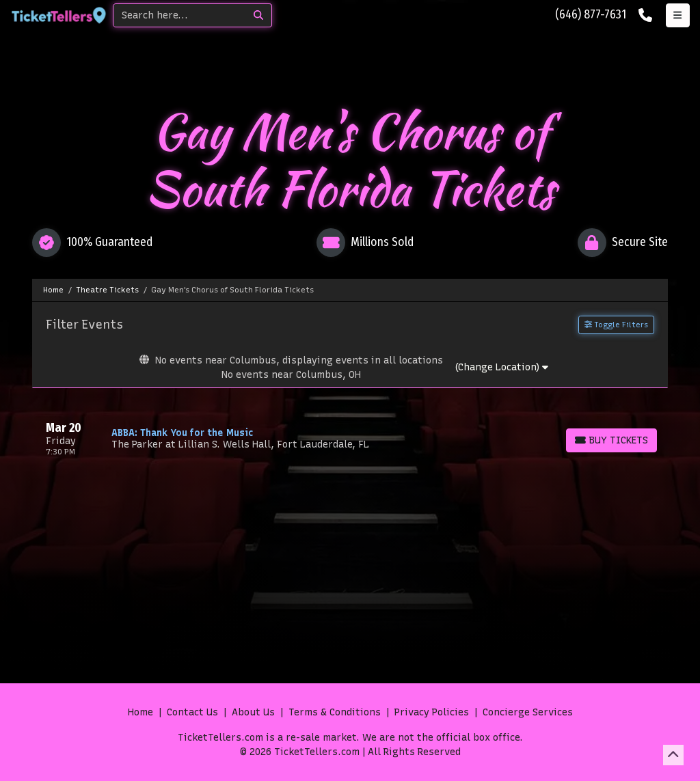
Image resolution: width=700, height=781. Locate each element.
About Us (253, 712)
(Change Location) (501, 367)
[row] (350, 439)
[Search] (179, 15)
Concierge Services (528, 712)
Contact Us (192, 712)
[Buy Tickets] (611, 440)
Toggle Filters (616, 325)
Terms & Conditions (335, 712)
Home (140, 712)
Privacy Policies (432, 712)
